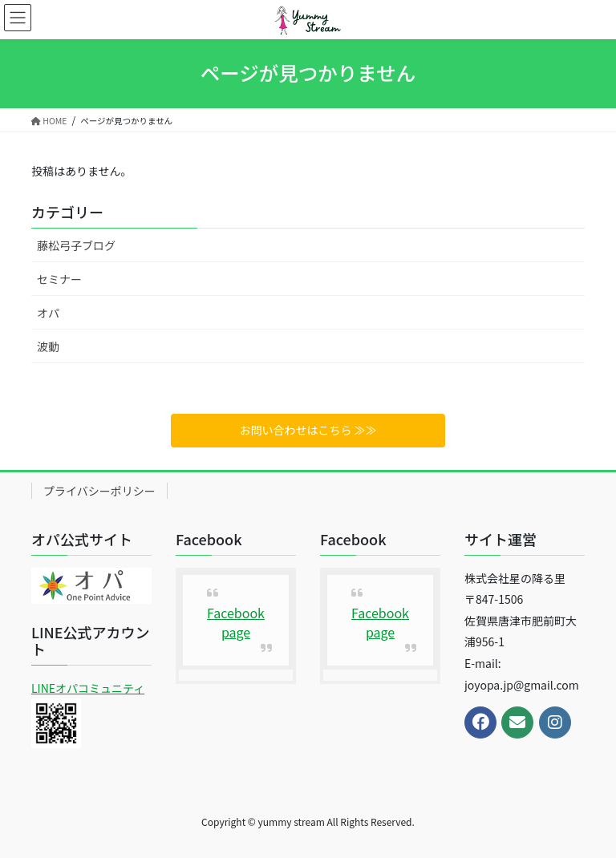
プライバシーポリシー (99, 491)
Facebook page (236, 622)
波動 (48, 346)
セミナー (59, 279)
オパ (48, 313)
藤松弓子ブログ (76, 245)
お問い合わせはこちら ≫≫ (308, 430)
